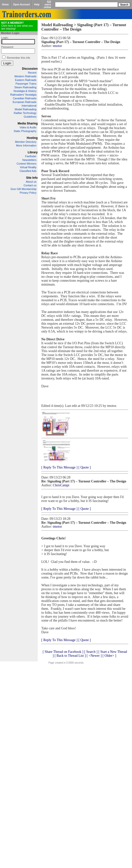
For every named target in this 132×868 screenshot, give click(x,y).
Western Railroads (25, 76)
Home (5, 5)
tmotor (57, 46)
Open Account (22, 5)
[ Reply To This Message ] (59, 467)
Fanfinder (31, 156)
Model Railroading (26, 109)
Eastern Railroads (26, 80)
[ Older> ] (109, 656)
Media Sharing (28, 123)
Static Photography (25, 131)
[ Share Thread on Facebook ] (63, 652)
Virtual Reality (28, 167)
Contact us (30, 185)
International (29, 106)
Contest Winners (27, 164)
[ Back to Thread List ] (70, 656)
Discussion (30, 69)
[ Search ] (91, 652)
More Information (26, 145)
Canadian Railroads (25, 98)
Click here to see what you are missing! (17, 26)
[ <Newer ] (94, 656)
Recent (32, 73)
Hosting (32, 138)
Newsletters (29, 160)
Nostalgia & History (25, 91)
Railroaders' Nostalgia (23, 95)
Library (33, 152)
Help (37, 5)
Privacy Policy (28, 193)
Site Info (32, 178)
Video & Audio (28, 127)
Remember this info (18, 58)
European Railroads (25, 102)
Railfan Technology (25, 113)
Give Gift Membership (23, 189)
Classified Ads (28, 171)
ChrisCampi (61, 485)
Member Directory (26, 142)
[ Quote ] (85, 467)
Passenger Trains (26, 84)
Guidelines (30, 117)
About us (31, 182)
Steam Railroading (26, 87)
